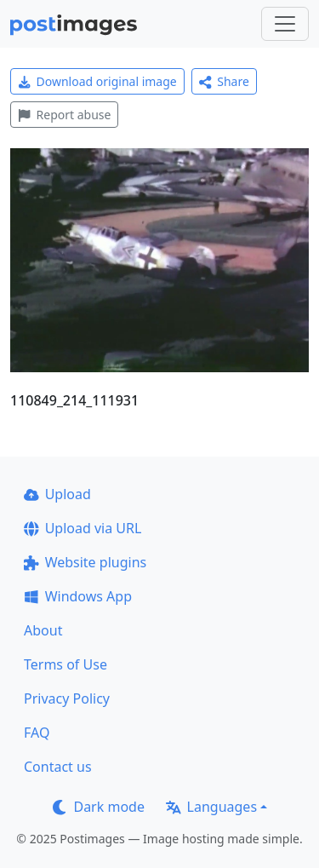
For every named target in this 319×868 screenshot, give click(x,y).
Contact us (58, 767)
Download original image (97, 81)
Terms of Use (66, 664)
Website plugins (85, 562)
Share (224, 81)
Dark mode (99, 807)
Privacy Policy (67, 698)
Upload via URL (83, 528)
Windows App (78, 596)
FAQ (37, 733)
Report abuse (64, 115)
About (43, 630)
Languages (211, 807)
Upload (57, 494)
